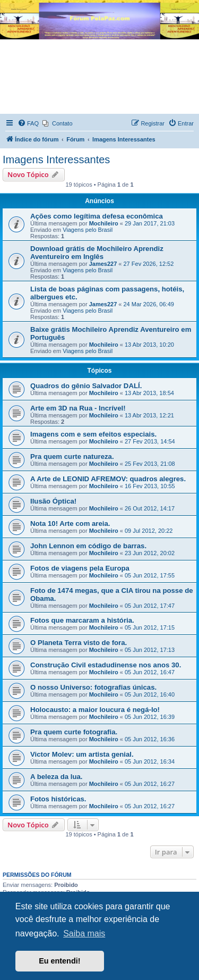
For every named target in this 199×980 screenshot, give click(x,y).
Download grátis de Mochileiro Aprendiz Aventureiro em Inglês (97, 253)
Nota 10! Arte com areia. (70, 523)
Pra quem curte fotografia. (74, 732)
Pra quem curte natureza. (72, 457)
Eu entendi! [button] (59, 961)
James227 (103, 264)
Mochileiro (104, 223)
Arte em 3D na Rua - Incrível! (78, 408)
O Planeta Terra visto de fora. (79, 643)
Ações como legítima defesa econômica (97, 216)
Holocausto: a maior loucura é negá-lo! (95, 710)
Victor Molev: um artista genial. (82, 754)
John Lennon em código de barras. (88, 546)
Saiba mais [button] (84, 933)
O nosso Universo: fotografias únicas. (93, 687)
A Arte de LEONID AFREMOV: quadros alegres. (108, 479)
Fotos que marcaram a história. (82, 620)
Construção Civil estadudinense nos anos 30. (106, 665)
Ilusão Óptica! (53, 501)
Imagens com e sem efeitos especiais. (93, 434)
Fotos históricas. (58, 799)
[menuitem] (28, 123)
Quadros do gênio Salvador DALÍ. (86, 386)
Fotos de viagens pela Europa (80, 568)
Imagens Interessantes (56, 160)
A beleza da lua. (56, 777)
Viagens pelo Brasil (88, 230)
